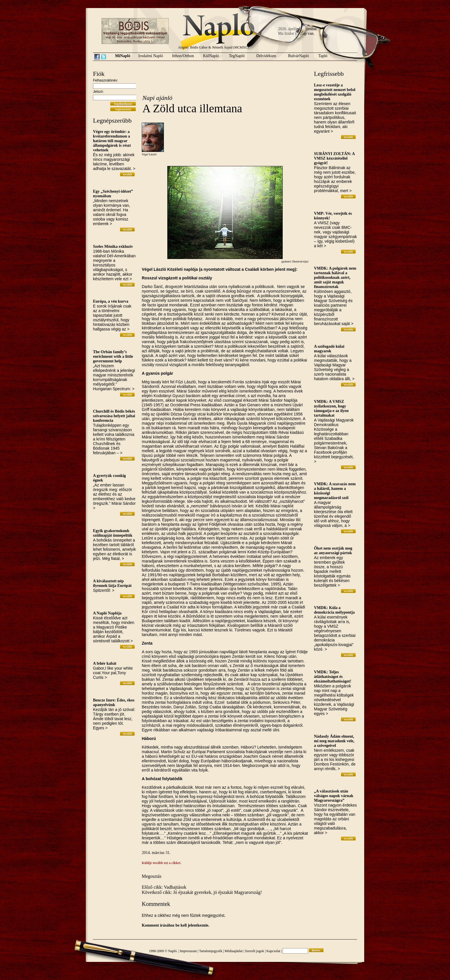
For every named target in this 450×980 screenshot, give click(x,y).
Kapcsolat (273, 951)
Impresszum (188, 951)
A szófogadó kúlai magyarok (329, 349)
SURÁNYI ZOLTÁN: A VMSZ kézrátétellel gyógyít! (334, 158)
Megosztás (152, 876)
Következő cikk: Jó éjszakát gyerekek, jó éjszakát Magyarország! (202, 892)
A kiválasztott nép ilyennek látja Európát (112, 583)
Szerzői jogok (255, 951)
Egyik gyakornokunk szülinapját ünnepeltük (113, 533)
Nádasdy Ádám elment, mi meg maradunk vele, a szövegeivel (334, 741)
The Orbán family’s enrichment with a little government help (113, 356)
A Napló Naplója (107, 613)
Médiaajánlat (234, 951)
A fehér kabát (105, 663)
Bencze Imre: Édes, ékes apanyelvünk (114, 702)
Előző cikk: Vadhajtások (164, 887)
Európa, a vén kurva (111, 301)
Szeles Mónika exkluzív (113, 247)
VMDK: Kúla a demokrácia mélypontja (334, 610)
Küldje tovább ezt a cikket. (162, 863)
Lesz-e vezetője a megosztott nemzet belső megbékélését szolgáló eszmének (335, 92)
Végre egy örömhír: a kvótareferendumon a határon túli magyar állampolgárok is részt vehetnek (112, 141)
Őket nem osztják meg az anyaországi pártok (333, 551)
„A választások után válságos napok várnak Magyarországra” (334, 796)
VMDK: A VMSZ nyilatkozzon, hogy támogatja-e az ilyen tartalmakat (331, 408)
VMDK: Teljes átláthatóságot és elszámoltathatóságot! (333, 677)
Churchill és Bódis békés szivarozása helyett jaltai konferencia (114, 416)
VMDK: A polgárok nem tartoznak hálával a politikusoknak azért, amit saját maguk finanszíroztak (335, 278)
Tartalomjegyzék (211, 951)
